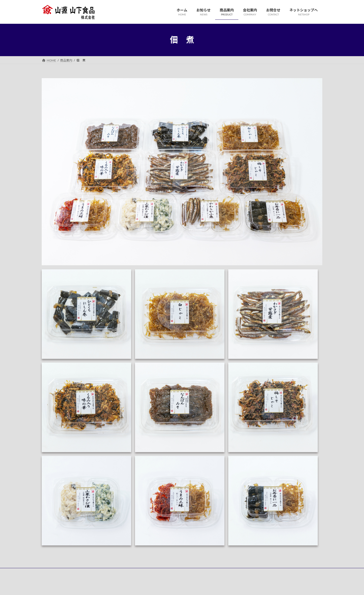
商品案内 (94, 573)
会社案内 (116, 573)
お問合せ (138, 573)
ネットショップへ (166, 573)
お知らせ (72, 573)
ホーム (51, 573)
